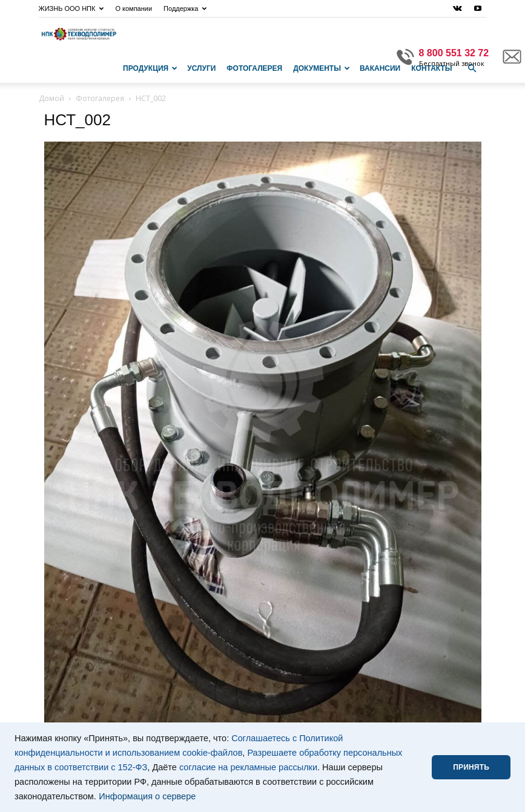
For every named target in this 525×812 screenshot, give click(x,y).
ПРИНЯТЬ (471, 767)
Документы (322, 68)
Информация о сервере (147, 796)
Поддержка (185, 8)
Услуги (201, 68)
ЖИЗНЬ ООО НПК (71, 8)
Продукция (150, 68)
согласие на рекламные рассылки (248, 767)
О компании (134, 8)
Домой (51, 98)
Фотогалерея (254, 68)
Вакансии (380, 68)
